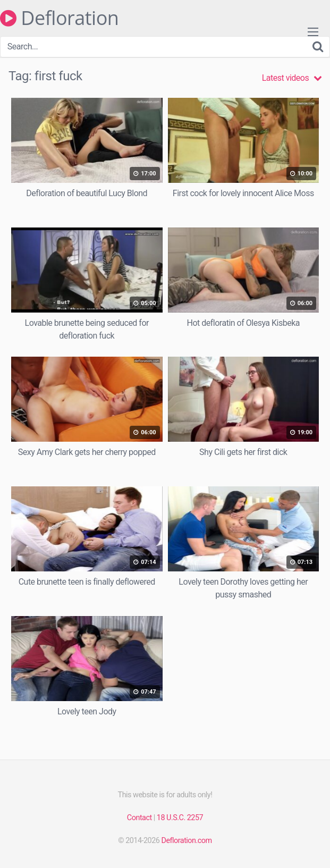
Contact (139, 818)
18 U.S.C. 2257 (180, 818)
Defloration (59, 18)
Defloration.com (186, 841)
